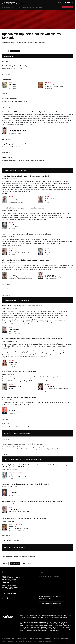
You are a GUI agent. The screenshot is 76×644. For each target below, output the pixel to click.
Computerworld (63, 622)
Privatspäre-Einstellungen (61, 639)
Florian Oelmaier (14, 251)
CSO (57, 622)
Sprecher (19, 7)
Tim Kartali (48, 251)
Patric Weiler (13, 492)
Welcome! (5, 193)
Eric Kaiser (12, 410)
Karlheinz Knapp (14, 330)
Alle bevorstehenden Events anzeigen (52, 603)
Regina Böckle (49, 85)
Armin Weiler (13, 85)
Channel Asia (60, 624)
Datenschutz (48, 639)
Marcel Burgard (14, 199)
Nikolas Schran (50, 275)
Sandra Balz (13, 527)
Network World (31, 624)
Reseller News (39, 624)
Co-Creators (39, 7)
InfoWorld (23, 624)
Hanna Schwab (14, 362)
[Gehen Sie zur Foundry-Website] (8, 616)
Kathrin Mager (49, 386)
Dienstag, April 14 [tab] (15, 51)
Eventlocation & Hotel (28, 7)
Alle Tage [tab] (5, 51)
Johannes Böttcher (15, 386)
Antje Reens (13, 475)
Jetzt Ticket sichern (68, 7)
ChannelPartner (51, 624)
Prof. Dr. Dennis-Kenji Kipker (18, 130)
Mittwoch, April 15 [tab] (27, 51)
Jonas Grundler (14, 225)
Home (3, 7)
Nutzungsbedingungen (36, 639)
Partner (14, 7)
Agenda (8, 7)
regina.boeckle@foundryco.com (11, 581)
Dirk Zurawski (13, 275)
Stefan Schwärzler (51, 199)
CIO (54, 622)
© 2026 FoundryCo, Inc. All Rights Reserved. (14, 639)
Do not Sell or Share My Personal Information (39, 641)
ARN (45, 624)
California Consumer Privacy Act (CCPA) (13, 641)
